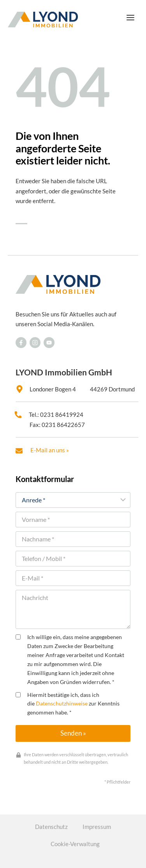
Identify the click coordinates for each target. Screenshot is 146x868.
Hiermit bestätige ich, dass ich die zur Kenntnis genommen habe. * (68, 704)
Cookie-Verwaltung (75, 844)
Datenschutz (51, 827)
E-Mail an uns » (50, 450)
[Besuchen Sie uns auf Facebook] (21, 343)
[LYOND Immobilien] (43, 20)
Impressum (97, 827)
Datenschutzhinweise (62, 704)
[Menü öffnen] (130, 17)
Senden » (73, 733)
